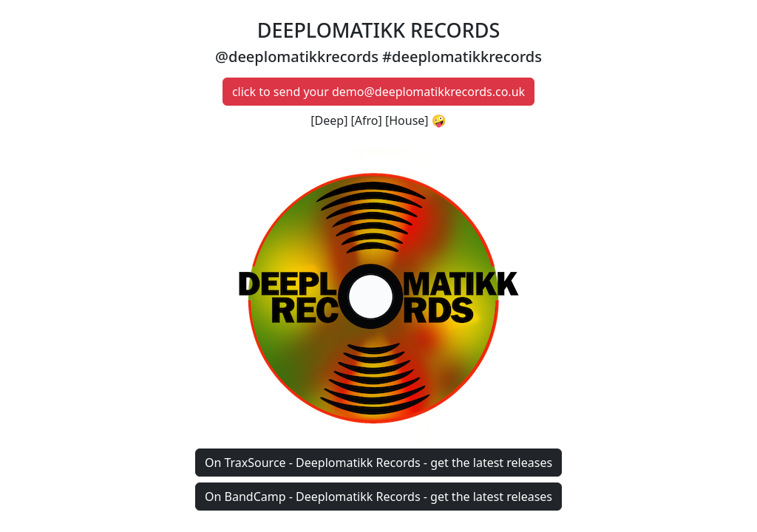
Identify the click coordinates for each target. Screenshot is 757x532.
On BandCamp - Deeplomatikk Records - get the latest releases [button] (378, 497)
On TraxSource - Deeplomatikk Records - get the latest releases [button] (378, 463)
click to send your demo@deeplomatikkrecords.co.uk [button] (378, 92)
